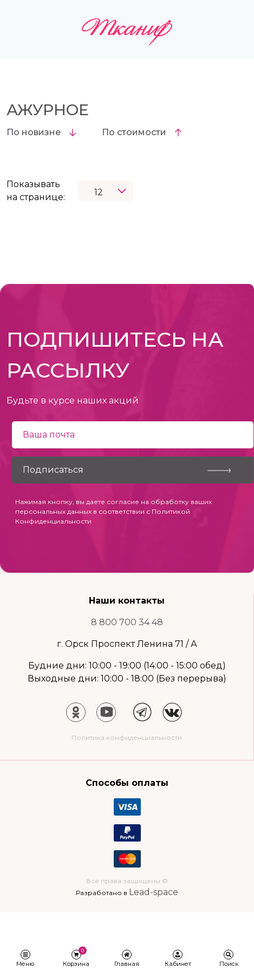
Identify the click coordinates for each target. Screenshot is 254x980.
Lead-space (154, 892)
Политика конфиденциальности (127, 737)
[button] (25, 959)
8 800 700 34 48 (127, 622)
